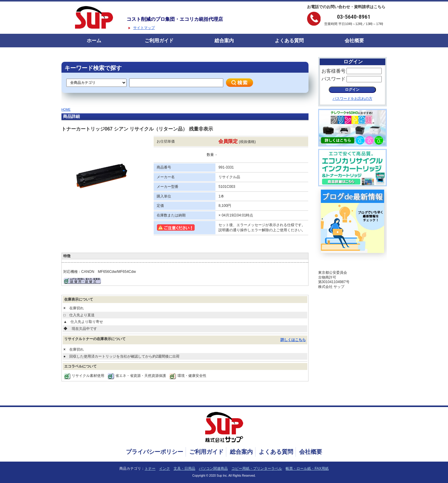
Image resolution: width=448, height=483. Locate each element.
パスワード (334, 79)
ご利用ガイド (159, 41)
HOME (66, 110)
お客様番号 (334, 71)
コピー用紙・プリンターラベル (257, 469)
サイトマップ (144, 28)
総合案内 (224, 41)
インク (164, 469)
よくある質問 (289, 41)
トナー (150, 469)
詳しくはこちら (293, 340)
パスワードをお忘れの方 (352, 99)
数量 (210, 155)
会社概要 (354, 41)
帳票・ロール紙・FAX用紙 (307, 469)
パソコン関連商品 (213, 469)
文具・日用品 (184, 469)
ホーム (94, 41)
